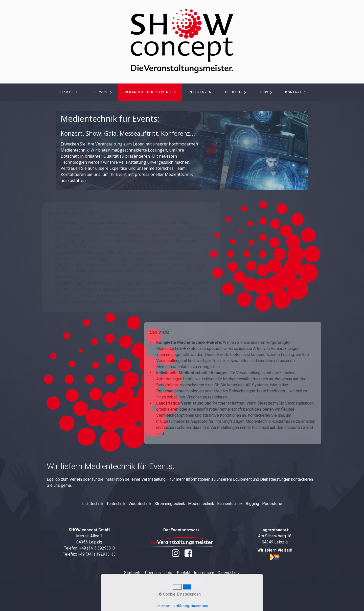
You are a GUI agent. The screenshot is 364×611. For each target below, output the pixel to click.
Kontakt (293, 92)
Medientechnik (201, 504)
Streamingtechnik (170, 504)
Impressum (204, 573)
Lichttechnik (93, 504)
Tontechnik (116, 504)
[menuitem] (69, 92)
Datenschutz (229, 573)
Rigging (252, 504)
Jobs (264, 92)
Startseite (70, 92)
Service (101, 92)
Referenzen (200, 92)
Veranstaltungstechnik (149, 92)
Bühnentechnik (230, 504)
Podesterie (272, 504)
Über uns (234, 92)
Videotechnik (140, 504)
